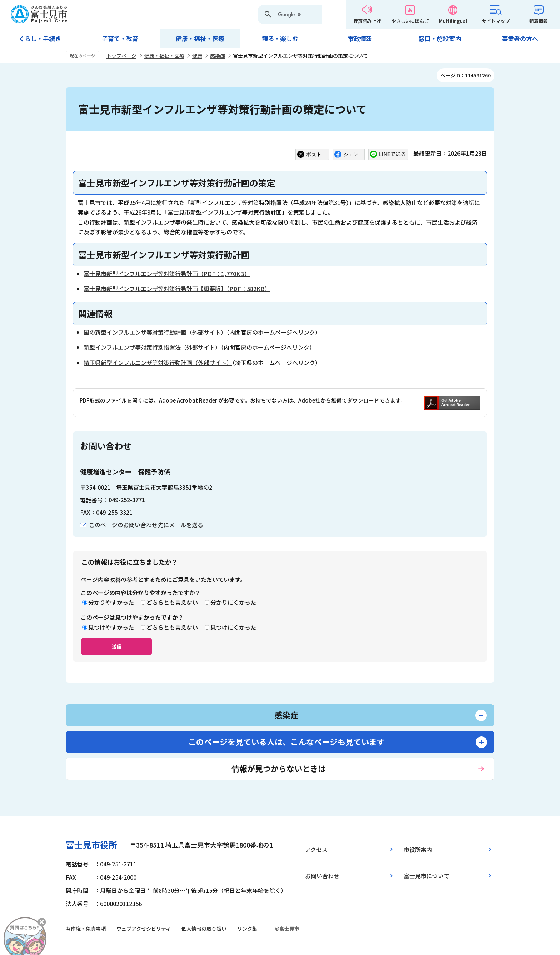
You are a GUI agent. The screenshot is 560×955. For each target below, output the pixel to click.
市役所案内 (418, 849)
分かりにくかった (233, 602)
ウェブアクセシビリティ (144, 929)
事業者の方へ (520, 38)
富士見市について (426, 876)
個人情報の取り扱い (204, 929)
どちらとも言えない (172, 602)
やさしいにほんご (410, 21)
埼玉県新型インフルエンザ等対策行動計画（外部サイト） (158, 362)
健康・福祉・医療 (200, 38)
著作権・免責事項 (86, 929)
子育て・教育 (120, 38)
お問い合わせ (322, 876)
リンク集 (247, 929)
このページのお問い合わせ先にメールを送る (146, 525)
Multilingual (453, 21)
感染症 (217, 56)
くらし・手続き (40, 38)
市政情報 (360, 38)
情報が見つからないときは (279, 768)
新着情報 (539, 21)
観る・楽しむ (280, 38)
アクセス (316, 849)
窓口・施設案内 (440, 38)
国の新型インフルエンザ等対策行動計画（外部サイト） (155, 332)
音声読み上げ (367, 21)
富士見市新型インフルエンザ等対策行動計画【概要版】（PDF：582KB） (177, 289)
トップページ (121, 56)
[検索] (290, 15)
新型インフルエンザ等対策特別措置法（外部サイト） (152, 347)
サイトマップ (496, 21)
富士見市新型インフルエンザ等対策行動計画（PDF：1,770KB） (167, 274)
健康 (197, 56)
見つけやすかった (111, 627)
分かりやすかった (111, 602)
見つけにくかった (233, 627)
